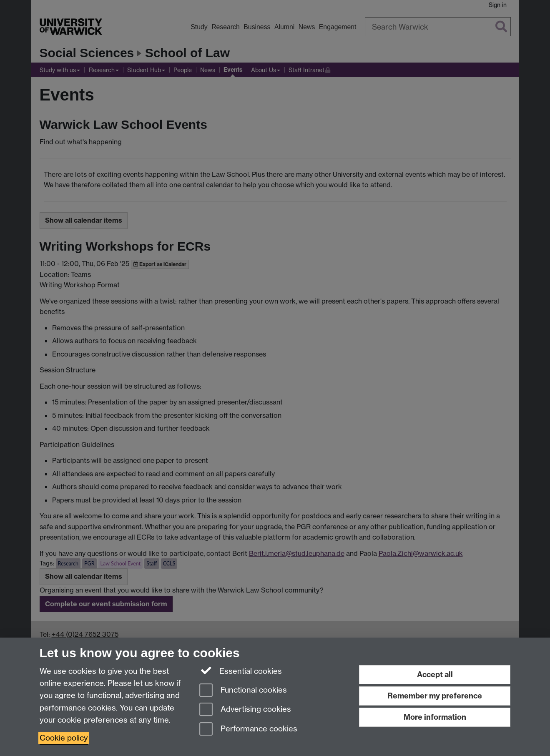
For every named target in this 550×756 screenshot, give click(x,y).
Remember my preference (435, 696)
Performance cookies (248, 730)
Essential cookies (241, 671)
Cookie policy (64, 738)
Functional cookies (243, 691)
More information (435, 717)
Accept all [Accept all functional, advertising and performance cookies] (435, 674)
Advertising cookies (245, 710)
